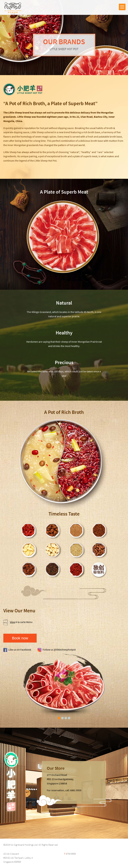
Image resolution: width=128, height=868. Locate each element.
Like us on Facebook (17, 650)
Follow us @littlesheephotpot (57, 650)
